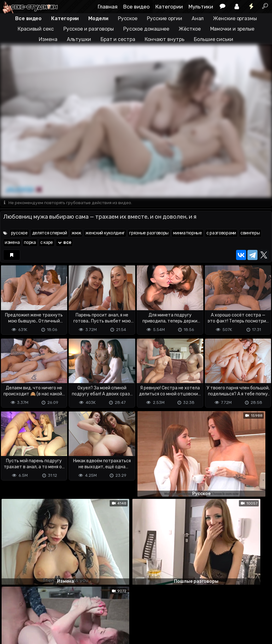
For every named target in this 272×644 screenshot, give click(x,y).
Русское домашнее (146, 29)
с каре (47, 243)
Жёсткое (190, 29)
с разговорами (221, 234)
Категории (169, 7)
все (64, 243)
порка (30, 243)
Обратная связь (66, 614)
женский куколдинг (105, 234)
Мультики (201, 7)
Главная (108, 7)
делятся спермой (50, 234)
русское (19, 234)
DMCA (10, 614)
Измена (48, 39)
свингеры (250, 234)
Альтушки (79, 39)
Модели (98, 18)
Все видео (136, 7)
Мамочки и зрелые (232, 29)
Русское (128, 18)
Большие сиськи (214, 39)
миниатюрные (188, 234)
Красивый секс (36, 29)
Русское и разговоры (89, 29)
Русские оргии (165, 18)
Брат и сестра (118, 39)
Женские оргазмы (235, 18)
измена (12, 243)
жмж (76, 234)
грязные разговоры (149, 234)
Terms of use (32, 614)
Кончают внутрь (165, 39)
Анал (198, 18)
